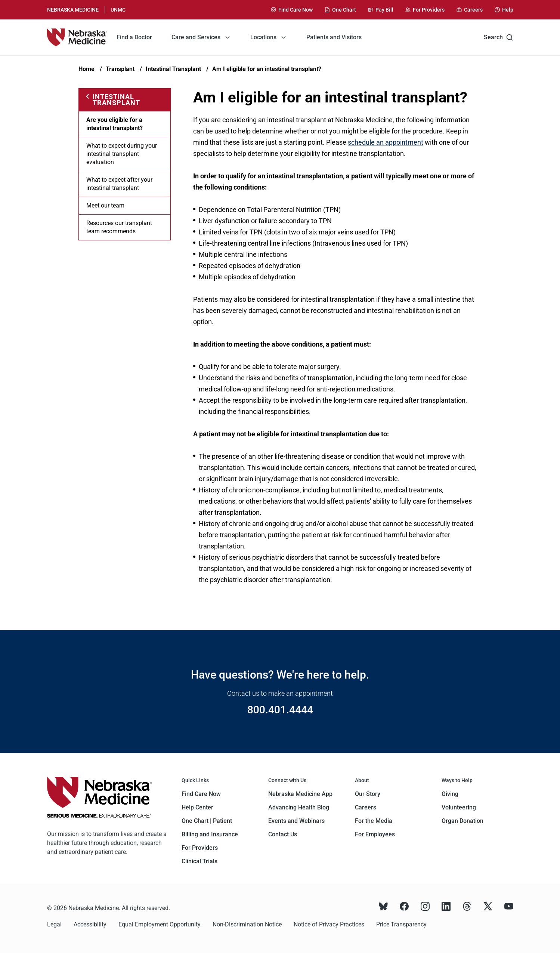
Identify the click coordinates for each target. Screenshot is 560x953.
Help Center (197, 807)
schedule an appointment (386, 142)
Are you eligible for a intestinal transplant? (115, 124)
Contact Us (283, 834)
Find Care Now (201, 794)
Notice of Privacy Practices (329, 924)
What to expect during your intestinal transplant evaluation (122, 154)
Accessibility (90, 924)
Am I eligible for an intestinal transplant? (267, 69)
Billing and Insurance (210, 834)
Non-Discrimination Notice (247, 924)
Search (499, 37)
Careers (366, 807)
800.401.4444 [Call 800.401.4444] (280, 710)
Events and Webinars (296, 821)
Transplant (120, 69)
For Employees (375, 834)
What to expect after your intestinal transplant (119, 184)
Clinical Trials (199, 861)
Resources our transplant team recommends (119, 227)
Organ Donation (462, 821)
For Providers (200, 848)
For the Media (374, 821)
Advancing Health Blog (299, 807)
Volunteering (459, 807)
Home (86, 69)
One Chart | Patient (207, 821)
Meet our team (105, 205)
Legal (54, 924)
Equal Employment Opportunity (160, 924)
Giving (450, 794)
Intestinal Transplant (173, 69)
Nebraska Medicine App (300, 794)
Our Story (368, 794)
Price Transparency (401, 924)
